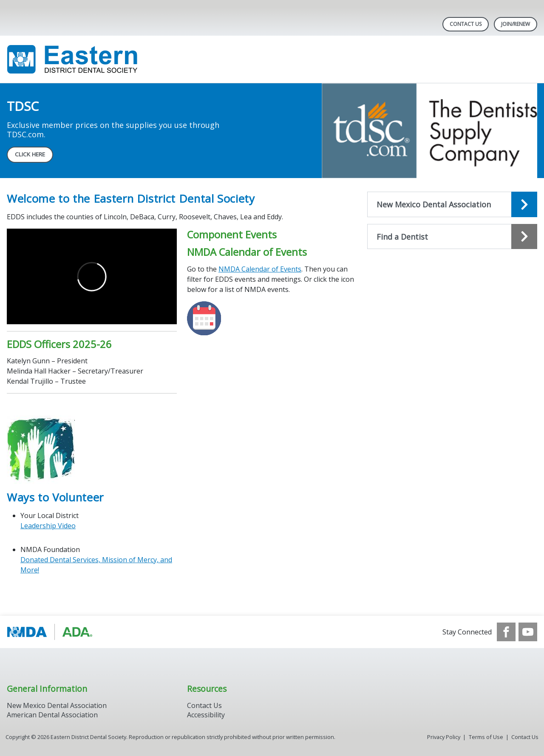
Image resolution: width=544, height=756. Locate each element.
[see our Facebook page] (506, 632)
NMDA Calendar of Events (260, 269)
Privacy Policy (444, 737)
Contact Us (466, 24)
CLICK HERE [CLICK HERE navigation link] (30, 154)
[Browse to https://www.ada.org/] (50, 632)
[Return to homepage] (117, 59)
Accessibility (206, 715)
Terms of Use (486, 737)
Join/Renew (516, 24)
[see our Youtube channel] (528, 632)
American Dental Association (52, 715)
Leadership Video (48, 526)
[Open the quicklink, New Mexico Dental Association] (452, 204)
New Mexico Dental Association (57, 705)
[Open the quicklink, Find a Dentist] (452, 237)
